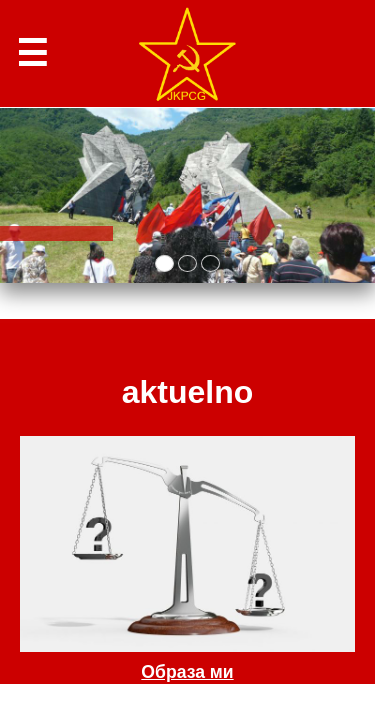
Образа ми (187, 672)
